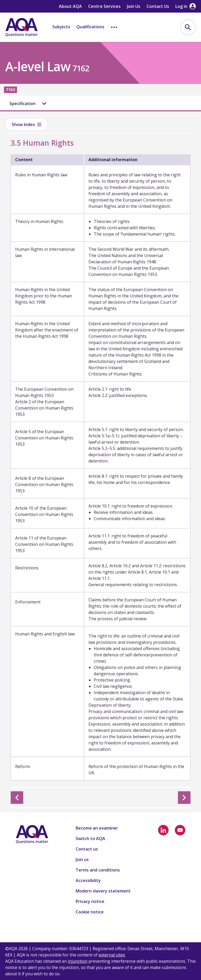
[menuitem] (188, 27)
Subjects (61, 27)
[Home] (21, 27)
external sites (112, 955)
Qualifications (90, 27)
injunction (78, 961)
